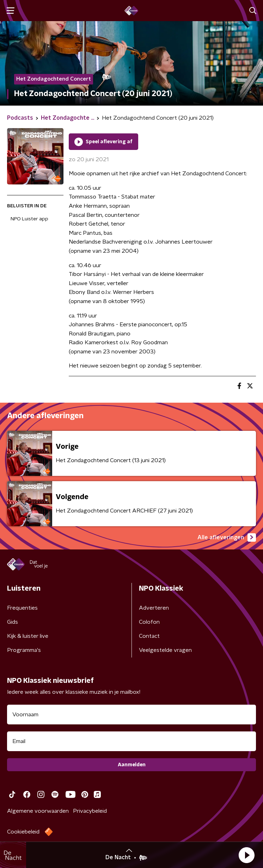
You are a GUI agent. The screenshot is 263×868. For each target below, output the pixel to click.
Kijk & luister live (28, 636)
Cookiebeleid (23, 832)
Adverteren (154, 608)
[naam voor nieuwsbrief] (131, 715)
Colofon (149, 622)
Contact (149, 636)
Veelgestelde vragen (165, 650)
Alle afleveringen (227, 537)
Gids (13, 622)
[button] (246, 855)
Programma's (24, 650)
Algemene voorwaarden (38, 811)
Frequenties (22, 608)
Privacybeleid (90, 811)
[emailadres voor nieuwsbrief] (131, 741)
